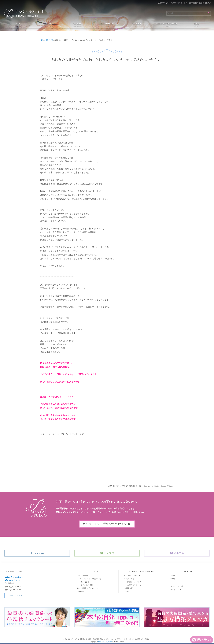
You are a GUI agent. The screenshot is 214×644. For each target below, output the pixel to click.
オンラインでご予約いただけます (107, 524)
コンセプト (85, 582)
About (48, 25)
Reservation (107, 25)
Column (137, 25)
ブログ (173, 579)
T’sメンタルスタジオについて (89, 579)
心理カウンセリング (135, 585)
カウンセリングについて (133, 576)
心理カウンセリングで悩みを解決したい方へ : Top (127, 486)
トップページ (82, 576)
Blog (196, 25)
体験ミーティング (134, 582)
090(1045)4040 (12, 580)
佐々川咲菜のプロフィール (88, 588)
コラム (173, 576)
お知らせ (81, 592)
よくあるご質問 (87, 585)
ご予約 (126, 592)
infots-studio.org (13, 577)
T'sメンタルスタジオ (105, 642)
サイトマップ (176, 590)
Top (18, 25)
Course (77, 25)
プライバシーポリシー (179, 586)
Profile (157, 486)
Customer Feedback (166, 25)
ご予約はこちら (15, 596)
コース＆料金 (129, 579)
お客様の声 (49, 40)
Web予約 (202, 640)
